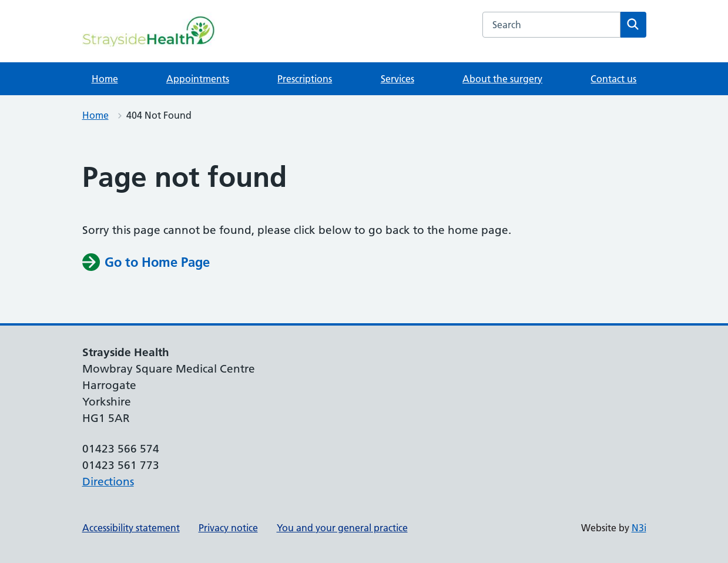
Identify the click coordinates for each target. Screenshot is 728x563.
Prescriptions (305, 79)
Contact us (613, 79)
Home (105, 79)
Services (397, 79)
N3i (639, 528)
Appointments (198, 79)
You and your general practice (342, 528)
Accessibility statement (131, 528)
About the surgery (502, 79)
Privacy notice (228, 528)
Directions (108, 482)
